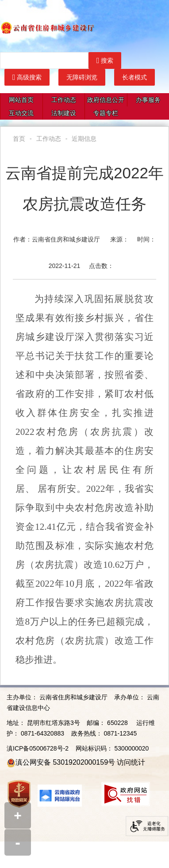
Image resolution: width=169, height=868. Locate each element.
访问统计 (131, 762)
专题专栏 (106, 113)
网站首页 (21, 100)
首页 (19, 139)
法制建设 (64, 113)
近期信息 (84, 139)
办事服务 (148, 100)
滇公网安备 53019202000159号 (65, 762)
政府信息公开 (106, 100)
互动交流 (21, 113)
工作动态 (64, 100)
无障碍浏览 (82, 77)
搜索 (105, 60)
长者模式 (134, 77)
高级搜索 (27, 77)
